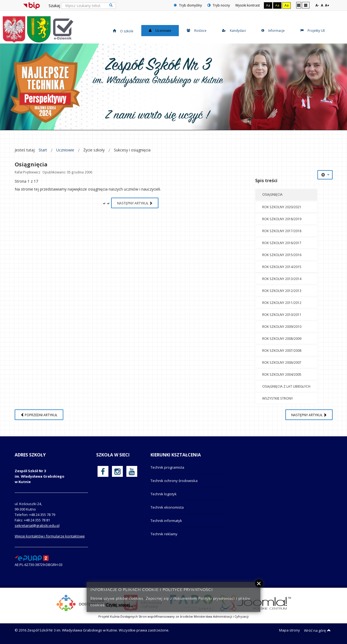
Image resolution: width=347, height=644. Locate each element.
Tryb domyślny (188, 5)
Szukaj (54, 6)
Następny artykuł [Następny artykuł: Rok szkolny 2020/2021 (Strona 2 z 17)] (135, 203)
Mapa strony (290, 630)
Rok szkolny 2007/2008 (282, 350)
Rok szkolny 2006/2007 (282, 362)
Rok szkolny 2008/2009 (282, 338)
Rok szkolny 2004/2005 (282, 374)
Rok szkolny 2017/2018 (282, 231)
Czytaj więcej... (119, 604)
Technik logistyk (164, 494)
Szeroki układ (306, 5)
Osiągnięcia (272, 194)
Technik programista (167, 467)
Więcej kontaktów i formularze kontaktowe (50, 536)
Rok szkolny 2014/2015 (282, 267)
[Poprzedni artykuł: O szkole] (39, 415)
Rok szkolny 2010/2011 (282, 315)
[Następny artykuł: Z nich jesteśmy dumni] (309, 415)
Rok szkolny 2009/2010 (282, 326)
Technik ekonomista (167, 507)
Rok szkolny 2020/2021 (282, 207)
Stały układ (299, 5)
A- (317, 5)
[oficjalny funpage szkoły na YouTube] (132, 471)
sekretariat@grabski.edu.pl (37, 525)
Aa (268, 5)
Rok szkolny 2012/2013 (282, 291)
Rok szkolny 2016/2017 (282, 243)
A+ (327, 5)
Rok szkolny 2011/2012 (282, 303)
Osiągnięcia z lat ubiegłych (286, 386)
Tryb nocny (219, 5)
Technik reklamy (164, 534)
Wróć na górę (317, 630)
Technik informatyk (166, 521)
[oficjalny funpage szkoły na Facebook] (103, 471)
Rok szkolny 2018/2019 (282, 219)
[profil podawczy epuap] (32, 558)
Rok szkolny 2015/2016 (282, 255)
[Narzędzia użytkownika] (325, 175)
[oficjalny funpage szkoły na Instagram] (117, 471)
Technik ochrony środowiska (174, 481)
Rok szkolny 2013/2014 (282, 279)
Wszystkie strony (278, 398)
